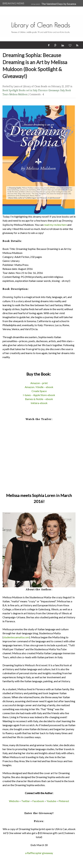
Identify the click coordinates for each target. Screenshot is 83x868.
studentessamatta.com (16, 637)
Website (14, 801)
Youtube (51, 801)
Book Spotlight (11, 90)
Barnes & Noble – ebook (39, 399)
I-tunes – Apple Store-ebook (39, 395)
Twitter (26, 801)
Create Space (39, 391)
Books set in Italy (28, 90)
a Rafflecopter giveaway (39, 853)
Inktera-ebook (39, 403)
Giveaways (54, 90)
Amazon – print (39, 383)
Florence (43, 90)
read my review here (55, 225)
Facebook (38, 801)
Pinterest (64, 801)
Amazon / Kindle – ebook (39, 387)
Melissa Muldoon (19, 94)
